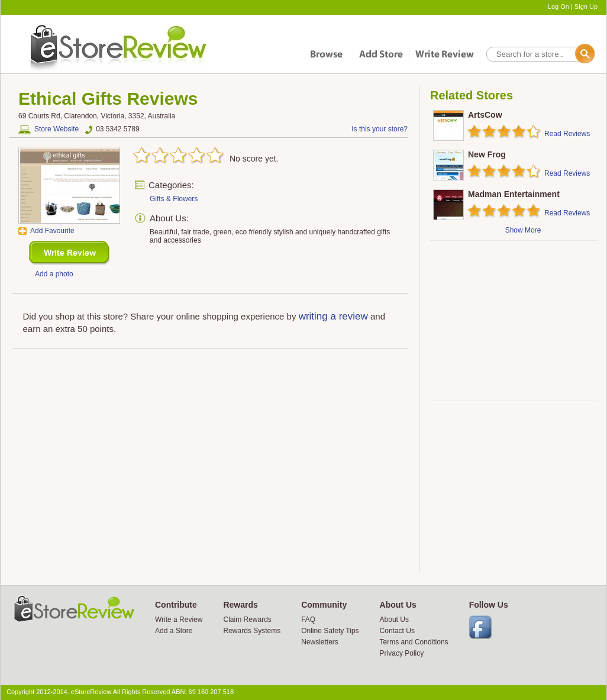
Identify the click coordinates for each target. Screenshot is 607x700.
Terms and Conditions (414, 642)
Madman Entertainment (514, 194)
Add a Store (174, 631)
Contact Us (397, 631)
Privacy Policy (402, 653)
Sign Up (586, 7)
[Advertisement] (513, 321)
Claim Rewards (247, 620)
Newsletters (320, 642)
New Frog (487, 154)
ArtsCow (485, 115)
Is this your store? (380, 129)
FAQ (308, 620)
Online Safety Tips (330, 631)
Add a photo (54, 274)
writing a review (333, 316)
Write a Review (179, 620)
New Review (70, 253)
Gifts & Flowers (174, 199)
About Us (394, 620)
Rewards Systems (252, 631)
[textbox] (540, 54)
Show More (523, 230)
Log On (558, 7)
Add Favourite (52, 231)
